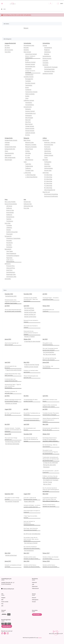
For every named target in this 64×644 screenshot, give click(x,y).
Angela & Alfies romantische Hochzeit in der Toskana (50, 406)
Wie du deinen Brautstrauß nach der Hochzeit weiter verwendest (13, 310)
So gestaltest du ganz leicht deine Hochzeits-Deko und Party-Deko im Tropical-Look (50, 499)
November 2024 (28, 294)
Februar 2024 (46, 306)
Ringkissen (47, 50)
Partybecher (10, 243)
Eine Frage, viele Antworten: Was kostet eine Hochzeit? (31, 529)
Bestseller (26, 48)
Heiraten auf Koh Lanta (30, 312)
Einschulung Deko (49, 145)
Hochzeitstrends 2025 (11, 296)
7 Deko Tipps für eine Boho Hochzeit (30, 517)
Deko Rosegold (29, 118)
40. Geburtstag (48, 179)
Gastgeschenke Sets (10, 149)
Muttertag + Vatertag (50, 142)
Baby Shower (27, 140)
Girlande (9, 230)
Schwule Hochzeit (30, 131)
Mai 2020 (7, 424)
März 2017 (26, 553)
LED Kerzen (9, 206)
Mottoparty (8, 264)
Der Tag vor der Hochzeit (49, 354)
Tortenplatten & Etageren (13, 256)
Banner (27, 60)
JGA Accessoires (9, 50)
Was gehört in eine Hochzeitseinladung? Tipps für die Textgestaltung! (50, 452)
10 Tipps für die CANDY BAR (50, 463)
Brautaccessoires (47, 58)
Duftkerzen (9, 208)
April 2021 (45, 396)
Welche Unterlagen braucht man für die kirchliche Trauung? (13, 400)
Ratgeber (3, 598)
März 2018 (8, 553)
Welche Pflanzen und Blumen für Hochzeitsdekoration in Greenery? (51, 420)
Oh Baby (28, 151)
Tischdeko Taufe (29, 170)
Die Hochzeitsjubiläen (49, 352)
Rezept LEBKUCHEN (29, 501)
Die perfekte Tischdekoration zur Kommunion (32, 414)
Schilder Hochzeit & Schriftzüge (30, 72)
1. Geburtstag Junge (30, 175)
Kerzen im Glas (10, 210)
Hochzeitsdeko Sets (30, 66)
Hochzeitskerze (48, 48)
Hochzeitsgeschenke (49, 69)
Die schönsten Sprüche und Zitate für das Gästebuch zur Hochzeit (31, 439)
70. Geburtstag (48, 186)
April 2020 (26, 424)
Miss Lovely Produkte (10, 202)
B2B (2, 600)
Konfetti (27, 96)
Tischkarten (28, 90)
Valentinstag (47, 151)
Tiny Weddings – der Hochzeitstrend (48, 367)
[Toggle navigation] (2, 4)
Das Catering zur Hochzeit (31, 543)
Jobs (2, 606)
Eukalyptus (28, 109)
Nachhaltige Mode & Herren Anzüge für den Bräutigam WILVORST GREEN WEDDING (50, 439)
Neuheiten (26, 50)
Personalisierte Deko (29, 45)
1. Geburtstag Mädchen (31, 177)
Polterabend (46, 467)
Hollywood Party (11, 268)
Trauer (46, 157)
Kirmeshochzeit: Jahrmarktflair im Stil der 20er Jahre (51, 429)
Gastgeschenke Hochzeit (11, 140)
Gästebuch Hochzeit (48, 73)
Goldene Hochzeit (49, 155)
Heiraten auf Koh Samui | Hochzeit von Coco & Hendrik (50, 566)
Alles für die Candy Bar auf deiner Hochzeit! (12, 344)
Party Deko (8, 223)
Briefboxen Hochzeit (30, 62)
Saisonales (45, 160)
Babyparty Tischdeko (31, 145)
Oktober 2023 (27, 339)
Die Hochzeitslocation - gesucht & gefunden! (51, 471)
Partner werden (5, 602)
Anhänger (7, 142)
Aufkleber (7, 145)
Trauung (45, 45)
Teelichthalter (29, 85)
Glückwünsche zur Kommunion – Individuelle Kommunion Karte (32, 419)
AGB (33, 584)
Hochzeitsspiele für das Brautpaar (11, 367)
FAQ (2, 604)
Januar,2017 (8, 561)
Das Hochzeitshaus (29, 308)
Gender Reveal (29, 149)
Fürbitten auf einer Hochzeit (31, 367)
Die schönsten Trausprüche (12, 501)
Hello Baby (28, 153)
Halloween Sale (28, 204)
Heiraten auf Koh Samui (30, 317)
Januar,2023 (46, 362)
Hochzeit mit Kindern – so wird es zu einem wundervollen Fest (32, 506)
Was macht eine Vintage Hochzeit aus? (11, 439)
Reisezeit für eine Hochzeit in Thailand (31, 321)
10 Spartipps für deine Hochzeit (32, 341)
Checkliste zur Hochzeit (11, 403)
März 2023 (26, 362)
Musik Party (9, 270)
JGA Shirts (7, 48)
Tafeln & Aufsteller (30, 94)
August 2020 (8, 409)
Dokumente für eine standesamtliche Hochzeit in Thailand (31, 333)
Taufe (25, 162)
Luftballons (9, 228)
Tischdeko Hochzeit (29, 77)
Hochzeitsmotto (28, 107)
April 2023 (7, 362)
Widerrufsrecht (35, 588)
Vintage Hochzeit (30, 126)
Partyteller (9, 240)
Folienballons (29, 103)
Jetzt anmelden (37, 614)
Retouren (34, 598)
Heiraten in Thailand (29, 337)
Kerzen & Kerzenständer (11, 204)
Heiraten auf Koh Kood (11, 555)
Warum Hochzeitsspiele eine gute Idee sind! (31, 377)
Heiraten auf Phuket (29, 310)
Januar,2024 (8, 339)
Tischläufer (28, 81)
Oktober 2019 (46, 434)
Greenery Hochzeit (30, 111)
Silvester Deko (48, 170)
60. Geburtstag (48, 183)
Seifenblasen (47, 52)
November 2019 (28, 434)
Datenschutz (35, 586)
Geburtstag (46, 173)
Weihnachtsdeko (48, 168)
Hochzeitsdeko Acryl (30, 113)
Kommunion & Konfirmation (51, 196)
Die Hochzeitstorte (29, 550)
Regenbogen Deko (11, 274)
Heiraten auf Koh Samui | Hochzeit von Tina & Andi (49, 505)
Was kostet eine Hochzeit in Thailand (31, 327)
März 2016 (26, 561)
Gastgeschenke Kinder (10, 147)
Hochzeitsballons (30, 105)
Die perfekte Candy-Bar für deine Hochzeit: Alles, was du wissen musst (31, 539)
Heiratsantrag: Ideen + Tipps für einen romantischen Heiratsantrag (13, 386)
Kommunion (47, 147)
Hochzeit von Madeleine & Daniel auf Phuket (13, 566)
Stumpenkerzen (10, 217)
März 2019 (45, 494)
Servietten (9, 245)
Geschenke (45, 65)
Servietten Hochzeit (30, 83)
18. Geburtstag (48, 175)
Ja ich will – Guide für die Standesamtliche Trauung (30, 498)
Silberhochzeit (48, 153)
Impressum (34, 582)
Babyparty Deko (29, 142)
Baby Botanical (29, 160)
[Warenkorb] (60, 4)
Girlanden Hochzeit (30, 64)
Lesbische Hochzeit (30, 133)
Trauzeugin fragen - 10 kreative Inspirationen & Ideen (51, 299)
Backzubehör (8, 249)
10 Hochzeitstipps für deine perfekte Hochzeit (31, 400)
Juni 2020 (45, 409)
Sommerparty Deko (11, 277)
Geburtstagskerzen (11, 253)
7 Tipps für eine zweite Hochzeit (13, 370)
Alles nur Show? (47, 484)
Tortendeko (45, 63)
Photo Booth (28, 69)
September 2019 (9, 494)
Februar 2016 (46, 561)
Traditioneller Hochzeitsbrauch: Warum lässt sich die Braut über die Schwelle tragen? (51, 459)
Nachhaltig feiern (11, 272)
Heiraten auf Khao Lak (30, 314)
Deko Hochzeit (27, 52)
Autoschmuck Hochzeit (31, 54)
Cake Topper (10, 251)
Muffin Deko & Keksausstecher (10, 261)
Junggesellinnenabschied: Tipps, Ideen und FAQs (13, 375)
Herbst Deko (47, 166)
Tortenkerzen (10, 221)
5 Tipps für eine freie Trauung (32, 365)
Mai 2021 (26, 396)
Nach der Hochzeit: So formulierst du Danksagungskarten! (29, 523)
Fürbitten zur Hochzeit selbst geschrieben (31, 371)
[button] (47, 4)
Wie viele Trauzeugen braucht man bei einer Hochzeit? (50, 349)
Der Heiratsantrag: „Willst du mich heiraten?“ (50, 446)
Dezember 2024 (9, 294)
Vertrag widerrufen (7, 626)
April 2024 (26, 306)
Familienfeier (46, 140)
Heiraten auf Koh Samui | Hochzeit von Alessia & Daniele (31, 566)
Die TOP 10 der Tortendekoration (32, 534)
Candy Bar (45, 60)
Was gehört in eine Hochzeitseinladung (48, 344)
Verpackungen (8, 160)
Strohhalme (9, 247)
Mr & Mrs (28, 135)
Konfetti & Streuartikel (12, 232)
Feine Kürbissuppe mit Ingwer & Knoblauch (32, 511)
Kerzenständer (10, 212)
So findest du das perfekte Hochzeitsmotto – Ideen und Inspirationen (31, 299)
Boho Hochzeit (29, 124)
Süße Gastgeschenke (10, 157)
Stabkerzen (9, 215)
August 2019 (27, 494)
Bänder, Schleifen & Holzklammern (30, 57)
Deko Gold (28, 120)
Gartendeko (8, 279)
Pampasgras (29, 115)
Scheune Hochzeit (30, 128)
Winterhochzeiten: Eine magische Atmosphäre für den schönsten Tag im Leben (12, 301)
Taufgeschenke (29, 166)
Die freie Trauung (47, 482)
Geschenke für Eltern (49, 71)
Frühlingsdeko (48, 162)
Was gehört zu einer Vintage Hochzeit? (12, 498)
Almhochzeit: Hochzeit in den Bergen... (50, 400)
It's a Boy (28, 157)
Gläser (6, 151)
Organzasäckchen (9, 153)
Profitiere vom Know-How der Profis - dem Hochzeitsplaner (50, 477)
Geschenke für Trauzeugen (51, 67)
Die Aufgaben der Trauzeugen (51, 480)
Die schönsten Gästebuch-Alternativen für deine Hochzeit (31, 547)
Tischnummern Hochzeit (31, 92)
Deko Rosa (28, 122)
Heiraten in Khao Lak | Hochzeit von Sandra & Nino (50, 558)
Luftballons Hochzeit (29, 100)
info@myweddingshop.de (8, 589)
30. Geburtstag (48, 177)
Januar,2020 (8, 434)
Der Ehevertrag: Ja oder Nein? (13, 442)
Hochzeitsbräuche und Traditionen (48, 310)
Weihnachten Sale (28, 206)
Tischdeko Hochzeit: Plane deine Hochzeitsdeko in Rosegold (51, 414)
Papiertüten (9, 258)
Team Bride (8, 52)
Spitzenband (8, 155)
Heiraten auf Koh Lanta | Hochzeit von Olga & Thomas (31, 558)
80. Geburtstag (48, 188)
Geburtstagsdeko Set (50, 190)
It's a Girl (28, 155)
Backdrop (47, 54)
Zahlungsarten (35, 600)
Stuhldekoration (29, 74)
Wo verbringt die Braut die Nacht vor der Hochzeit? (49, 359)
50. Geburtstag (48, 181)
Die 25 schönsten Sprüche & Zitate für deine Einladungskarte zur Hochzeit (51, 490)
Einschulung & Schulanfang (51, 194)
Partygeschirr (8, 236)
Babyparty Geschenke (31, 147)
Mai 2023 (45, 339)
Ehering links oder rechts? (50, 465)
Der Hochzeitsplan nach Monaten (30, 429)
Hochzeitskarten (47, 56)
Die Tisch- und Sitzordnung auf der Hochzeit (12, 414)
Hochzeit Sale (27, 202)
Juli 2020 (26, 409)
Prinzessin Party (10, 266)
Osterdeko (47, 164)
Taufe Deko (28, 164)
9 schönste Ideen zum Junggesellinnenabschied (11, 380)
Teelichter (9, 219)
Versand (34, 602)
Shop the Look (46, 192)
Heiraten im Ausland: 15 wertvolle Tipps (11, 392)
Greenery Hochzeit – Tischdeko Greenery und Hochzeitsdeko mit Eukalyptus (13, 430)
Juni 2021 (7, 396)
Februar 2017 (46, 553)
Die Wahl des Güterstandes (12, 444)
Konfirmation (47, 149)
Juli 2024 (45, 294)
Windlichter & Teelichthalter (13, 238)
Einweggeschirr (29, 79)
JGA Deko (7, 45)
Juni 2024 (7, 306)
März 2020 (45, 424)
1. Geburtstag (27, 173)
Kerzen (27, 87)
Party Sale (26, 208)
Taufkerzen (28, 168)
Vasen (27, 98)
